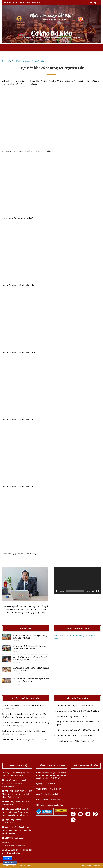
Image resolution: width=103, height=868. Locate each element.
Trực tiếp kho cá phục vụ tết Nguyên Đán (28, 61)
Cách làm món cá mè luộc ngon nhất (19, 739)
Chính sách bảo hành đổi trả (48, 778)
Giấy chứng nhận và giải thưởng (50, 805)
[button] (3, 48)
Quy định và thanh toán (46, 783)
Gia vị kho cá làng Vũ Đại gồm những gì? (75, 741)
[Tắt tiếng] (93, 591)
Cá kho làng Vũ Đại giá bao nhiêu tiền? (75, 706)
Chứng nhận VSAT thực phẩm (49, 800)
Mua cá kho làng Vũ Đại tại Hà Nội (72, 716)
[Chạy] (57, 591)
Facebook (10, 863)
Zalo (7, 858)
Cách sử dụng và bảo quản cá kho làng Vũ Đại (78, 730)
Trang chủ (6, 61)
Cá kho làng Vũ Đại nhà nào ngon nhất (75, 736)
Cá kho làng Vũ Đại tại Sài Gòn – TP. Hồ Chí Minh (25, 706)
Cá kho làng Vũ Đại (24, 866)
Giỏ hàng (92, 3)
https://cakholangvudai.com (13, 845)
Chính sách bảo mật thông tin (49, 789)
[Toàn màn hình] (98, 591)
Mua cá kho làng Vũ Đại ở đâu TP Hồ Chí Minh (78, 711)
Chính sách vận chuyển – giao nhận (51, 773)
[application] (77, 580)
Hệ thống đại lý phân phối (47, 794)
